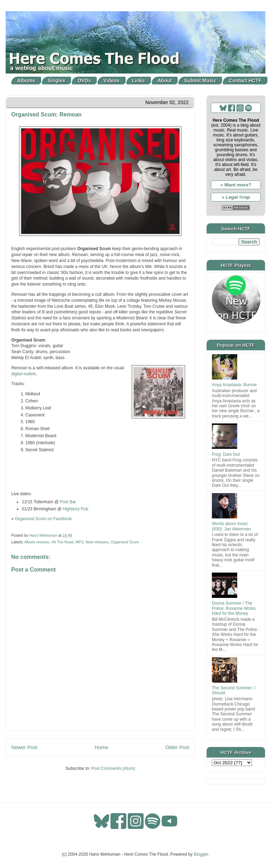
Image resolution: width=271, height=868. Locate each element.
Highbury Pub (75, 509)
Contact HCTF (245, 81)
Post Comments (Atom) (113, 768)
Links (138, 81)
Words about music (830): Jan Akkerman (231, 526)
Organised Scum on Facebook (43, 519)
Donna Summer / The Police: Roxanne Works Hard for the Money (234, 608)
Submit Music (200, 81)
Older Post (177, 747)
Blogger (201, 854)
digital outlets (24, 374)
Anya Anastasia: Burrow (234, 385)
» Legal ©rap (236, 197)
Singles (57, 81)
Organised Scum (125, 542)
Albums (26, 81)
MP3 (80, 542)
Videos (112, 81)
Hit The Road (62, 542)
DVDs (84, 81)
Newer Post (24, 747)
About (165, 81)
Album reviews (37, 542)
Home (101, 747)
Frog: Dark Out (226, 454)
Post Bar (68, 502)
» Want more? (236, 185)
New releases (97, 542)
